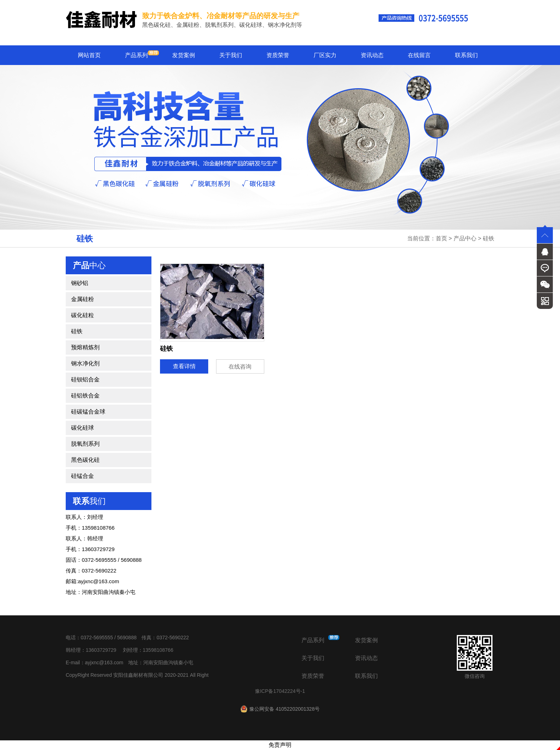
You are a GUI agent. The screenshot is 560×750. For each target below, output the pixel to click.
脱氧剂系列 (85, 444)
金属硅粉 (82, 299)
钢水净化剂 (85, 363)
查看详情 (184, 366)
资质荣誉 (278, 55)
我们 (89, 501)
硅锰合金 (82, 476)
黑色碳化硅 (85, 460)
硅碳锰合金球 (88, 412)
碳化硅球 (82, 428)
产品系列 (142, 54)
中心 (89, 265)
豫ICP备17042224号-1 (280, 691)
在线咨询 (240, 367)
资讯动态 (372, 55)
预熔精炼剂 (85, 347)
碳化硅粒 (82, 315)
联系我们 (466, 55)
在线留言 (419, 55)
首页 (441, 238)
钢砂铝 (80, 283)
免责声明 (280, 745)
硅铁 (489, 238)
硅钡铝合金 (85, 379)
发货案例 (184, 55)
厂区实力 (325, 55)
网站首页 (89, 55)
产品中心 (465, 238)
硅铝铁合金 (85, 396)
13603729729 (101, 650)
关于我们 (231, 55)
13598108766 (158, 650)
